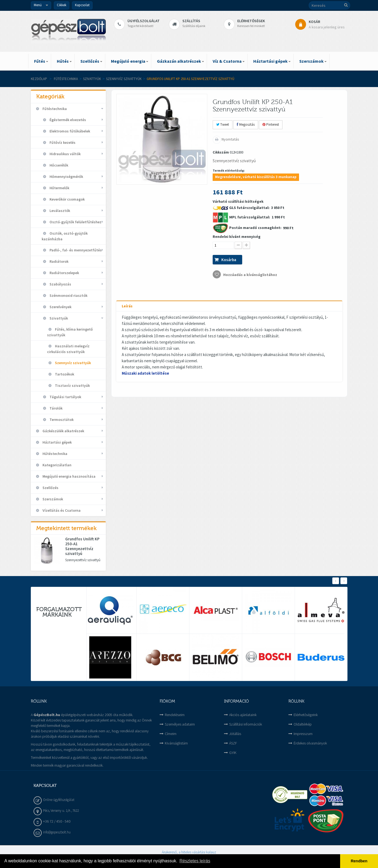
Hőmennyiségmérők (66, 177)
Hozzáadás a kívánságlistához (250, 275)
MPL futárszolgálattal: (250, 217)
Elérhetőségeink (306, 715)
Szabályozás (60, 284)
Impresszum (303, 734)
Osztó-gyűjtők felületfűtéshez (75, 222)
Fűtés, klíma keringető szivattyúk (70, 332)
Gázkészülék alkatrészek (63, 431)
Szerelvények (60, 307)
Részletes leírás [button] (195, 861)
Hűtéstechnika (55, 454)
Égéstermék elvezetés (67, 120)
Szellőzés (50, 488)
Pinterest (271, 124)
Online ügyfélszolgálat (59, 800)
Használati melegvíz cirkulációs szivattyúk (68, 349)
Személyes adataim (180, 724)
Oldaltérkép (303, 724)
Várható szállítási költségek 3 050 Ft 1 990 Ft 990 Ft (253, 239)
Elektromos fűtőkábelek (69, 131)
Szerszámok (52, 499)
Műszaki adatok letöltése (145, 373)
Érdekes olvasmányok (310, 743)
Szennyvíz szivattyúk (124, 79)
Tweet (223, 124)
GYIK (233, 753)
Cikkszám (221, 152)
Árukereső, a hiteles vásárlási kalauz (189, 852)
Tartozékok (64, 374)
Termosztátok (61, 420)
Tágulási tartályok (65, 397)
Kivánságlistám (176, 743)
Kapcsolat (82, 5)
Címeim (171, 734)
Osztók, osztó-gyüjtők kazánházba (65, 236)
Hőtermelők (59, 188)
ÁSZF (233, 743)
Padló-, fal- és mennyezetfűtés (75, 250)
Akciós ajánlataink (243, 715)
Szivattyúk (92, 79)
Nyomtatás (230, 139)
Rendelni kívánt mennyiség (237, 237)
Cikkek (62, 5)
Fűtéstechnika (66, 79)
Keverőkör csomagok (67, 199)
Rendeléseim (175, 715)
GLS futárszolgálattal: (250, 208)
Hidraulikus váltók (65, 154)
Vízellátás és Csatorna (61, 510)
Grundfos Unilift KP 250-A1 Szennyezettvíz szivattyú (82, 546)
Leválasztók (59, 211)
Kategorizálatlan (57, 465)
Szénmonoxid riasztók (68, 295)
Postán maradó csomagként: (256, 228)
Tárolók (56, 408)
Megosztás (246, 124)
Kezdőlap (39, 79)
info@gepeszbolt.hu (57, 832)
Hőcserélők (58, 165)
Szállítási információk (246, 724)
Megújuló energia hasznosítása (69, 476)
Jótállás (235, 734)
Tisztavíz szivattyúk (72, 385)
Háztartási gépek (57, 442)
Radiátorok (59, 261)
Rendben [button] (359, 861)
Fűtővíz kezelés (62, 142)
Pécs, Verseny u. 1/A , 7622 (61, 811)
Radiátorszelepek (64, 273)
